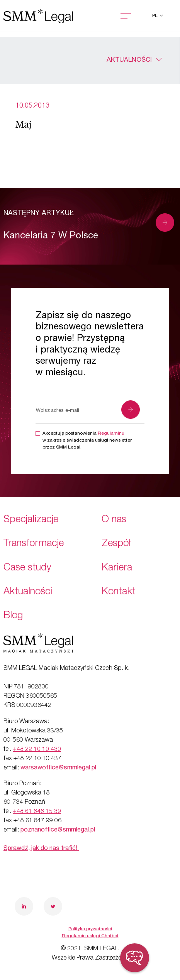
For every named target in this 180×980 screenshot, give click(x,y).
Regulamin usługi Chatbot (90, 936)
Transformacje (34, 544)
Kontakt (119, 592)
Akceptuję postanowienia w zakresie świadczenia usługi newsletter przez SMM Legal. (87, 440)
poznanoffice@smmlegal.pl (58, 830)
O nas (114, 520)
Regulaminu (111, 433)
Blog (13, 616)
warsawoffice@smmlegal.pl (58, 768)
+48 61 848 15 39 (37, 812)
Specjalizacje (31, 520)
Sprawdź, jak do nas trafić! (41, 849)
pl (155, 16)
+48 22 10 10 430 (37, 750)
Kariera (117, 568)
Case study (27, 568)
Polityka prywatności (90, 929)
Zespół (116, 544)
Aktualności (129, 60)
